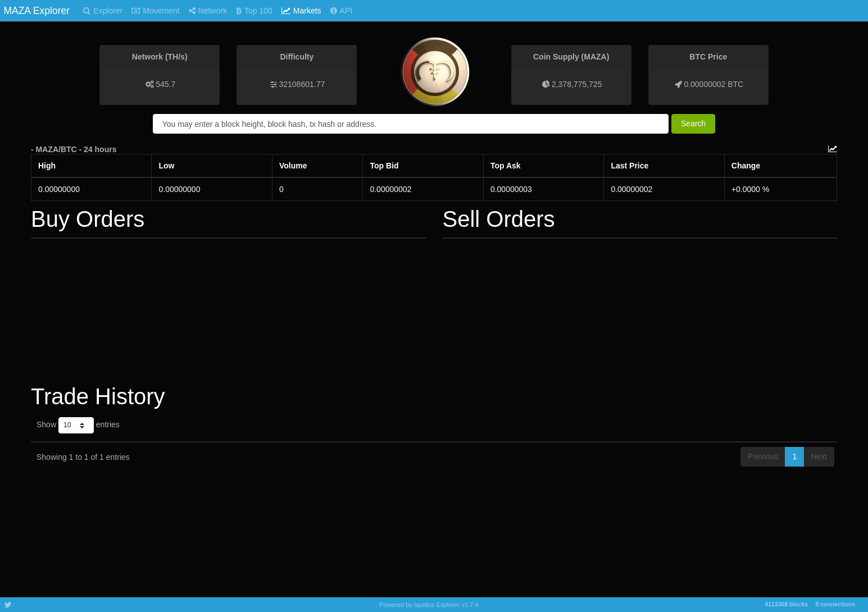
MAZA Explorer (37, 11)
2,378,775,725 (577, 84)
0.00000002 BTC (714, 84)
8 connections (835, 604)
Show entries (78, 449)
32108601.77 (302, 84)
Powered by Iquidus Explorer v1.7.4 (429, 605)
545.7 (165, 84)
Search (693, 124)
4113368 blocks (786, 604)
